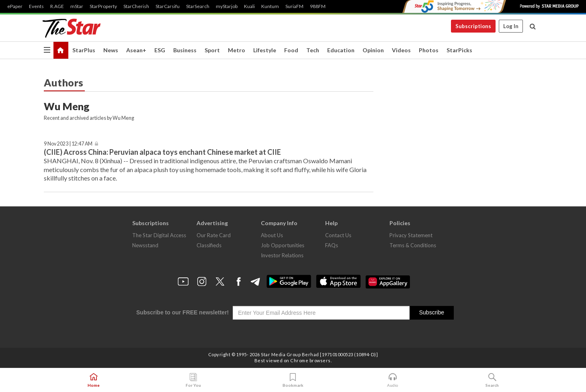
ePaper (15, 6)
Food (291, 50)
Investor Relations (282, 255)
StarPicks (459, 50)
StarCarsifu (168, 6)
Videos (401, 50)
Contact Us (338, 235)
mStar (77, 6)
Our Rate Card (214, 235)
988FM (318, 6)
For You (193, 380)
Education (341, 50)
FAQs (332, 245)
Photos (429, 50)
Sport (212, 50)
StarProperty (103, 6)
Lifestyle (265, 50)
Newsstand (145, 245)
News (111, 50)
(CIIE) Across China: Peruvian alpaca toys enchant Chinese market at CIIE (162, 152)
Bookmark (293, 380)
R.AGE (57, 6)
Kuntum (270, 6)
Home (94, 380)
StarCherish (136, 6)
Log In (511, 26)
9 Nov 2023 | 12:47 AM (68, 144)
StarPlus (84, 50)
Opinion (373, 50)
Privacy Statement (411, 235)
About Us (272, 235)
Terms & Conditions (413, 245)
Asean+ (136, 50)
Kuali (249, 6)
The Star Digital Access (159, 235)
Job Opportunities (283, 245)
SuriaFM (294, 6)
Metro (237, 50)
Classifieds (209, 245)
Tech (313, 50)
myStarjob (227, 6)
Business (185, 50)
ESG (160, 50)
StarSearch (198, 6)
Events (36, 6)
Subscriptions (473, 26)
